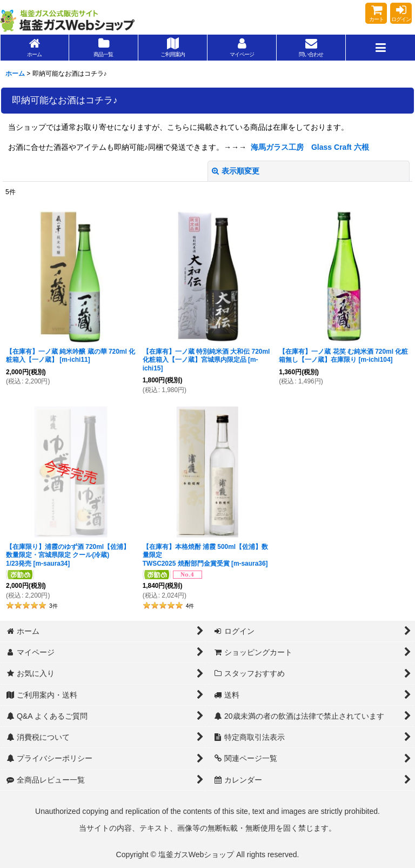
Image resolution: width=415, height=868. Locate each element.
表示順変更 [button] (236, 171)
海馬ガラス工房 (277, 147)
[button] (380, 48)
